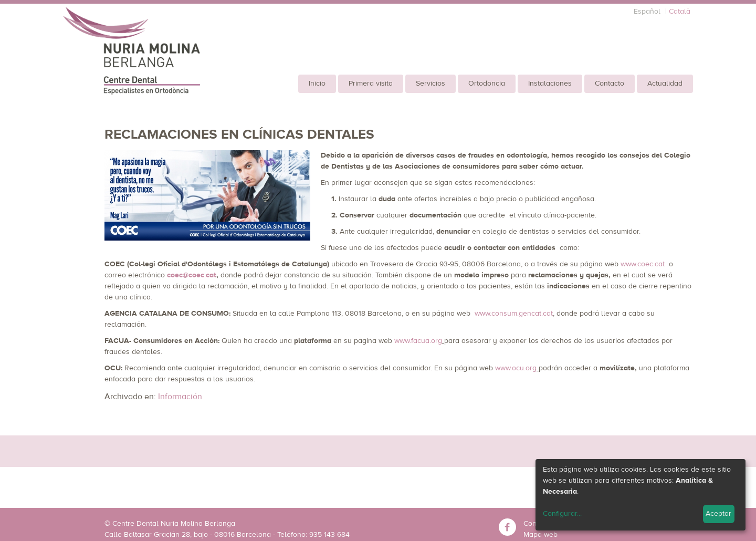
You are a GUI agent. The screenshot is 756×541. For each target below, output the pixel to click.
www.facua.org (418, 341)
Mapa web (540, 535)
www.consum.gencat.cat (514, 314)
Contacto (610, 84)
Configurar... (562, 514)
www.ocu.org (516, 368)
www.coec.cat (643, 264)
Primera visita (371, 84)
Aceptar (718, 514)
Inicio (317, 84)
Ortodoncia (487, 84)
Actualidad (665, 84)
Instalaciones (550, 84)
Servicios (430, 84)
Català (680, 12)
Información (180, 397)
